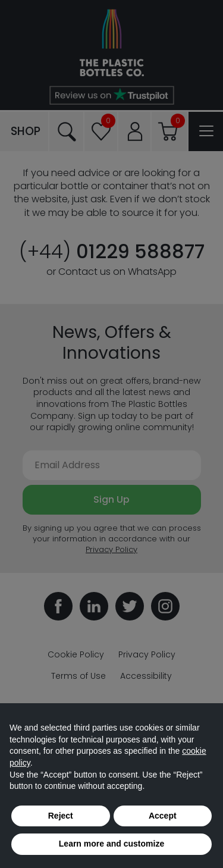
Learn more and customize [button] (111, 844)
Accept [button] (163, 816)
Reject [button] (61, 816)
